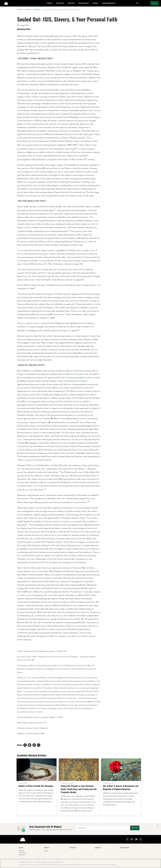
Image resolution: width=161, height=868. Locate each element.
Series (46, 851)
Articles (71, 3)
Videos (49, 3)
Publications (84, 3)
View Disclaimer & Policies (54, 862)
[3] (55, 210)
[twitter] (132, 839)
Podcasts (60, 3)
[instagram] (141, 839)
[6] (78, 422)
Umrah (95, 3)
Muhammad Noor (24, 29)
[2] (76, 148)
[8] (88, 502)
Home (20, 10)
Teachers (22, 853)
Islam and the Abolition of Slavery (74, 381)
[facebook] (127, 839)
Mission (21, 851)
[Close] (158, 826)
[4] (70, 231)
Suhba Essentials (109, 3)
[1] (78, 144)
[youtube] (136, 839)
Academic (37, 10)
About (21, 848)
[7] (45, 489)
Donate (155, 3)
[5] (78, 330)
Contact (22, 855)
